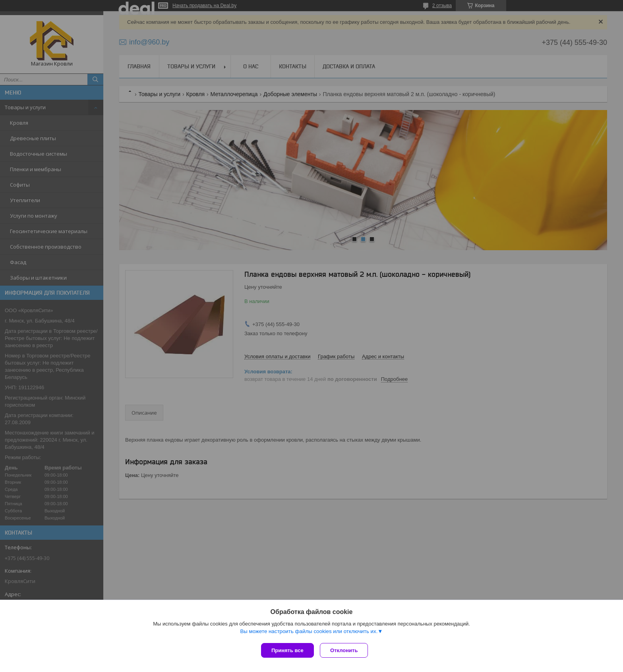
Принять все (287, 650)
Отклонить (346, 650)
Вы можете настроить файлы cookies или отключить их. (309, 633)
